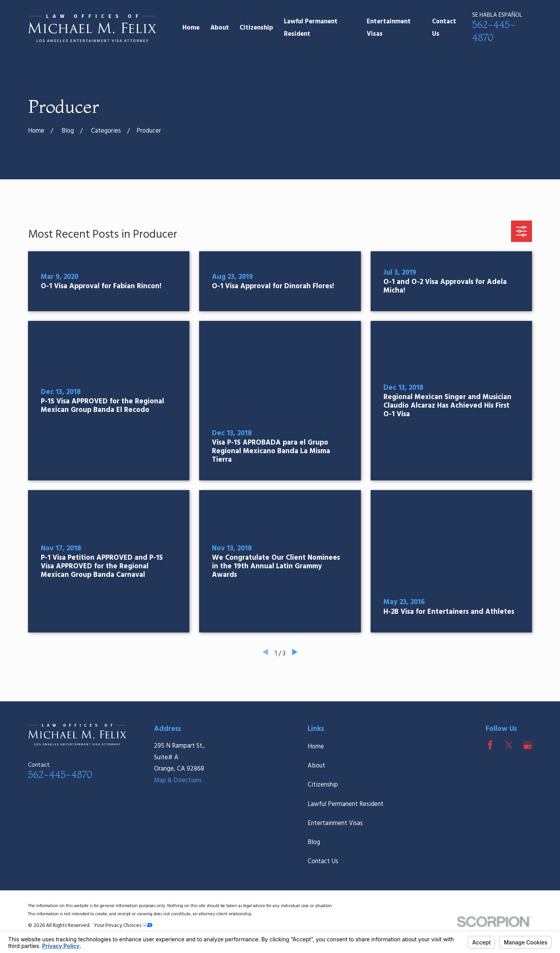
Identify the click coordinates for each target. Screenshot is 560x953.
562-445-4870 (60, 774)
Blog (314, 843)
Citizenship (323, 785)
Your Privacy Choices (123, 926)
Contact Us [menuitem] (444, 28)
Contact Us (323, 862)
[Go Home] (36, 131)
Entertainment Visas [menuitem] (389, 28)
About (316, 766)
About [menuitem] (220, 28)
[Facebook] (490, 745)
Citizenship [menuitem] (256, 28)
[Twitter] (509, 745)
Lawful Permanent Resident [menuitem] (311, 28)
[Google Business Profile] (528, 745)
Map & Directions (178, 781)
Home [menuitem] (191, 28)
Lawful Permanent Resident (346, 804)
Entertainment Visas (335, 823)
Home (316, 747)
